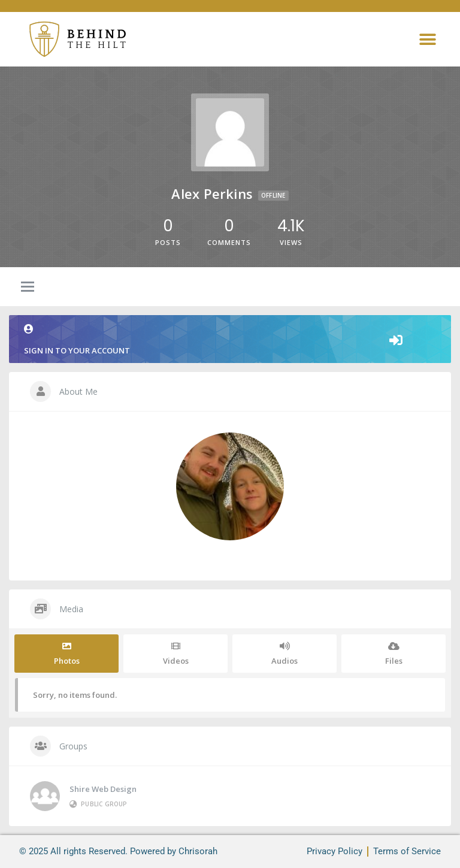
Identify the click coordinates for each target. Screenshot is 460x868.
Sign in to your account (230, 340)
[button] (427, 39)
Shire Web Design (103, 789)
